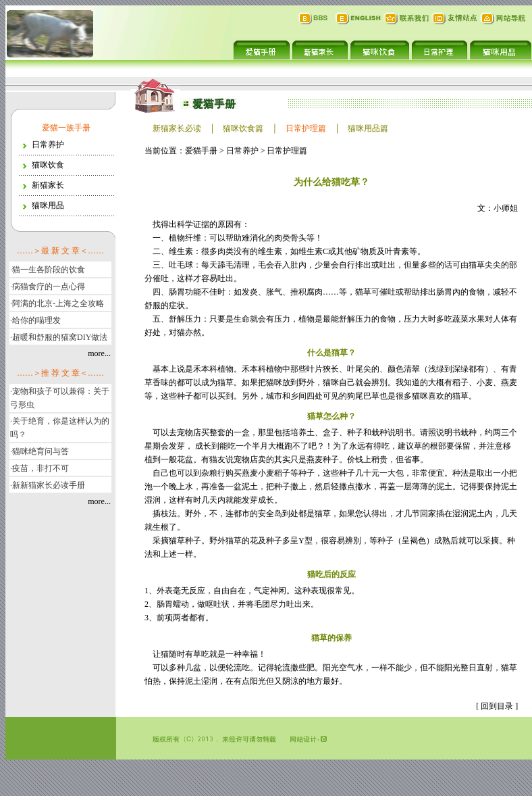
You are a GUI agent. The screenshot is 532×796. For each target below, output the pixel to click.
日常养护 (48, 145)
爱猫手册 (201, 151)
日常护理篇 (287, 151)
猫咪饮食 (48, 165)
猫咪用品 (48, 205)
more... (99, 353)
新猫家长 (48, 185)
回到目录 (497, 706)
